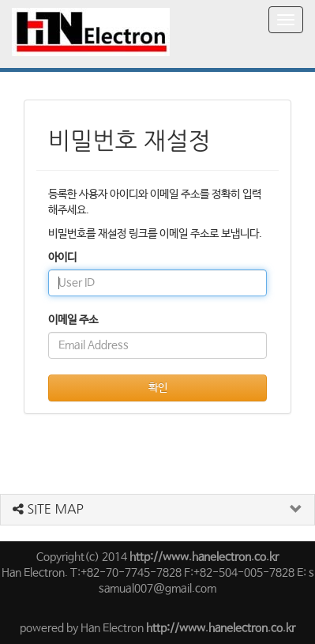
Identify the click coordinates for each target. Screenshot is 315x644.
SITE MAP (48, 509)
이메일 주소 (73, 320)
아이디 (62, 258)
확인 (158, 388)
